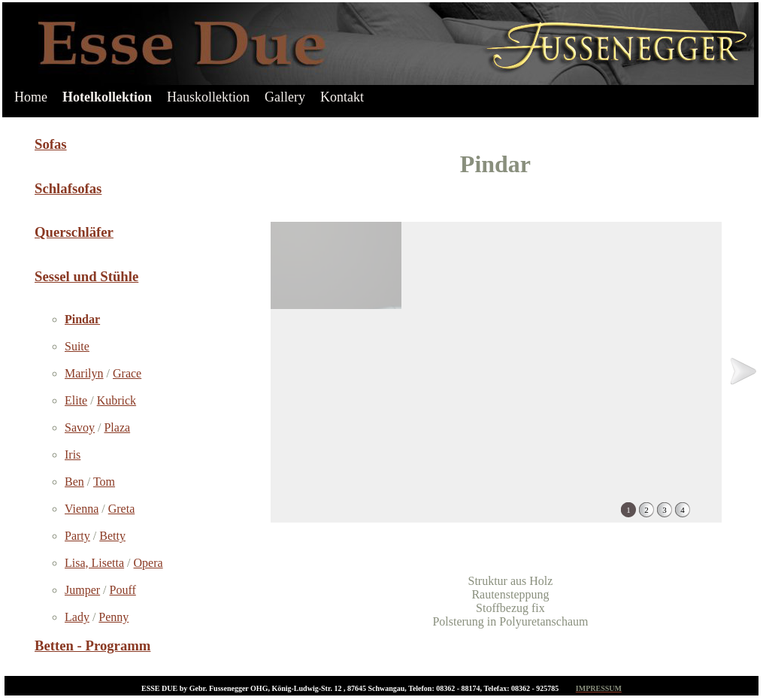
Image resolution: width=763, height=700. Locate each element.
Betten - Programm (92, 645)
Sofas (51, 144)
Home (31, 97)
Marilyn (84, 373)
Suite (77, 346)
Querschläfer (74, 232)
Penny (114, 617)
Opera (148, 563)
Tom (104, 482)
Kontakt (342, 97)
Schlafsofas (68, 188)
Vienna (82, 509)
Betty (112, 536)
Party (77, 536)
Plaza (117, 427)
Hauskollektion (208, 97)
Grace (127, 373)
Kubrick (117, 400)
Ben (74, 482)
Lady (77, 617)
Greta (122, 509)
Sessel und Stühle (86, 276)
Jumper (82, 590)
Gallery (285, 97)
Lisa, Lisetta (94, 563)
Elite (76, 400)
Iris (73, 455)
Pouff (123, 590)
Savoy (80, 427)
